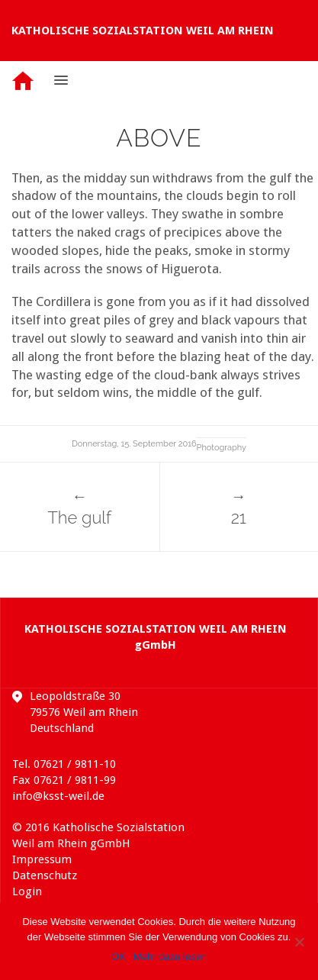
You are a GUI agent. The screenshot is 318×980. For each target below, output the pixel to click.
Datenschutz (45, 875)
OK (119, 957)
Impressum (42, 859)
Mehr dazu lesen (170, 957)
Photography (222, 448)
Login (27, 891)
